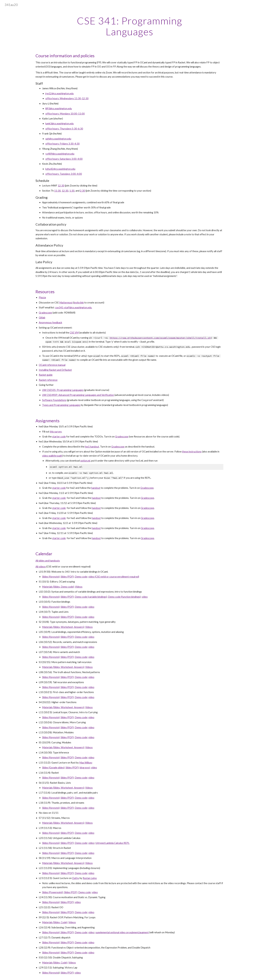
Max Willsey (86, 763)
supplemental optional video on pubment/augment (122, 932)
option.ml (85, 461)
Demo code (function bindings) (124, 597)
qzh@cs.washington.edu (58, 139)
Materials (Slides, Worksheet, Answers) (63, 627)
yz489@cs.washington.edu (60, 154)
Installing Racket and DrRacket (55, 370)
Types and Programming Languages (61, 405)
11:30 (57, 191)
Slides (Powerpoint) (53, 892)
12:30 (65, 191)
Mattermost (66, 303)
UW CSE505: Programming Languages (63, 390)
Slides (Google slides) (53, 768)
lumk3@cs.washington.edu (60, 124)
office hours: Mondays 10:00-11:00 (65, 114)
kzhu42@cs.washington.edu (60, 169)
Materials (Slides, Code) (55, 922)
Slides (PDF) (67, 577)
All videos (41, 567)
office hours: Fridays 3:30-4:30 (63, 144)
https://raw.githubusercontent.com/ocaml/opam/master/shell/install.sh (160, 338)
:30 (63, 186)
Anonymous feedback (50, 323)
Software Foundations (54, 400)
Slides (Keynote (50, 973)
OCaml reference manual (52, 365)
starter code (59, 437)
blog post (85, 768)
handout (96, 488)
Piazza (42, 297)
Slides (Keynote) (51, 577)
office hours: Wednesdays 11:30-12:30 (67, 98)
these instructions (192, 452)
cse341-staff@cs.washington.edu (74, 307)
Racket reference (48, 380)
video (145, 597)
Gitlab (42, 318)
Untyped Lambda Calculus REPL (112, 843)
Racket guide (46, 375)
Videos (79, 587)
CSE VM (74, 333)
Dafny (76, 878)
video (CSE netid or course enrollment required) (114, 577)
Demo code (81, 577)
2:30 (83, 191)
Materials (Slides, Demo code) (58, 587)
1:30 (72, 191)
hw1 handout (92, 447)
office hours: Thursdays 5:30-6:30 (64, 129)
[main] (129, 26)
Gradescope (45, 313)
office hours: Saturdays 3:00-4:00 (64, 159)
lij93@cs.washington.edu (59, 108)
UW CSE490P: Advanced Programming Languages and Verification (78, 395)
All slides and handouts (48, 561)
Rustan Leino (90, 878)
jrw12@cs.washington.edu (60, 93)
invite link (79, 303)
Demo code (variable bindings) (91, 597)
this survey (56, 432)
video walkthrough (52, 456)
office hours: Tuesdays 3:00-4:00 (64, 174)
